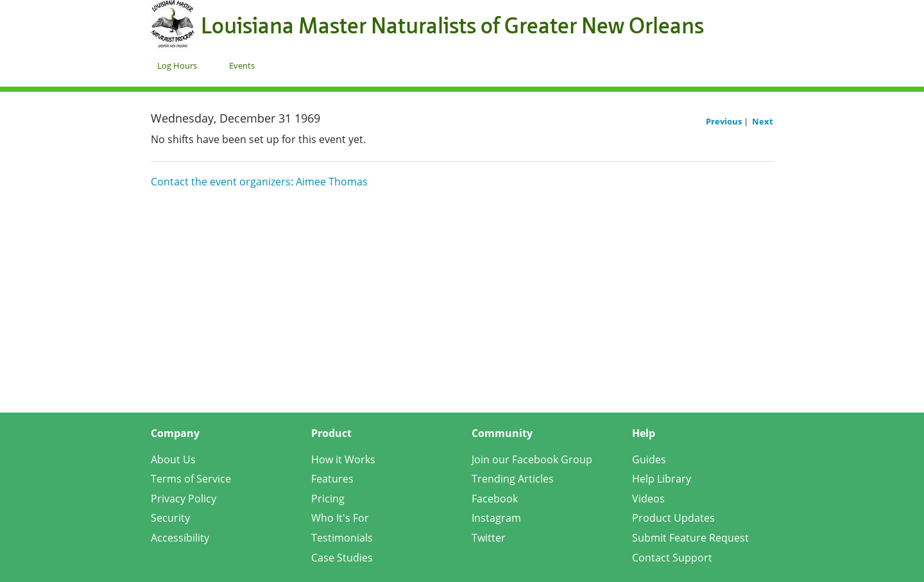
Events (242, 65)
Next (763, 121)
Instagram (496, 518)
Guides (649, 459)
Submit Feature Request (690, 538)
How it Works (343, 459)
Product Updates (673, 518)
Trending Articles (513, 479)
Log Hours (177, 65)
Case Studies (342, 558)
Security (170, 518)
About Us (173, 459)
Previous (725, 121)
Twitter (489, 538)
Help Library (662, 479)
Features (332, 479)
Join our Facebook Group (532, 459)
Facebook (495, 499)
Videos (648, 499)
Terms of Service (191, 479)
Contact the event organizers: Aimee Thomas (259, 182)
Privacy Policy (184, 499)
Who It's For (340, 518)
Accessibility (180, 538)
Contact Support (672, 558)
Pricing (328, 499)
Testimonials (342, 538)
